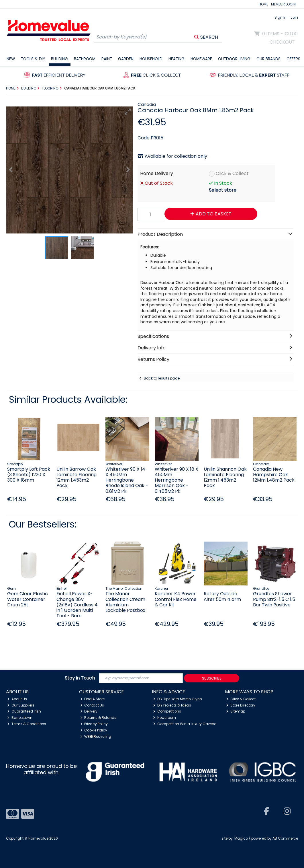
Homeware (201, 59)
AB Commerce (285, 838)
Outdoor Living (234, 59)
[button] (128, 112)
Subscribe (212, 678)
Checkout (282, 42)
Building (59, 59)
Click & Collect (232, 173)
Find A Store (93, 699)
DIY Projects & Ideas (172, 705)
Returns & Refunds (98, 718)
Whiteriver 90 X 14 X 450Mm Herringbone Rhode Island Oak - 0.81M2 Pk (127, 480)
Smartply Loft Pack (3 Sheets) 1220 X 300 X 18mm (29, 475)
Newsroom (164, 718)
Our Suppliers (21, 705)
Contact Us (92, 705)
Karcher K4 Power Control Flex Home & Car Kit (176, 599)
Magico (241, 838)
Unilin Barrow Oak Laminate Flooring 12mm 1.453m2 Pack (77, 477)
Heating (176, 59)
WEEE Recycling (96, 736)
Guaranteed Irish (24, 711)
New (11, 59)
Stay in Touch (80, 678)
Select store (223, 190)
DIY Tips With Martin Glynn (178, 699)
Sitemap (236, 711)
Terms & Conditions (27, 724)
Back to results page (162, 378)
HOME (263, 4)
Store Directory (241, 705)
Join (294, 17)
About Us (17, 699)
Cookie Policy (94, 730)
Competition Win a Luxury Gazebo (185, 724)
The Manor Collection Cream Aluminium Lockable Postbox (125, 602)
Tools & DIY (33, 59)
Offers (293, 59)
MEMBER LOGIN (283, 4)
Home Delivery (157, 173)
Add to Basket (211, 214)
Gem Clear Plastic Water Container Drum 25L (28, 599)
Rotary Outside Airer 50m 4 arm (222, 596)
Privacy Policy (94, 724)
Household (151, 59)
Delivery (89, 711)
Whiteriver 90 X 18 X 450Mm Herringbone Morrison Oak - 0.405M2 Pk (176, 480)
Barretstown (20, 718)
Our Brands (268, 59)
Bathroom (85, 59)
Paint (107, 59)
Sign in (281, 17)
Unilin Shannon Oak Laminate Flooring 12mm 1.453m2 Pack (225, 477)
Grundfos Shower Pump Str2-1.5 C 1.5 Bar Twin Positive (274, 599)
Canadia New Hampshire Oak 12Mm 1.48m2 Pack (274, 475)
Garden (126, 59)
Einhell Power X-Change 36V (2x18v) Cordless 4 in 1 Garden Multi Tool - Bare (77, 605)
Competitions (167, 711)
